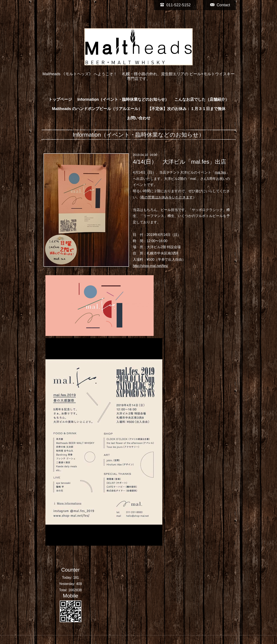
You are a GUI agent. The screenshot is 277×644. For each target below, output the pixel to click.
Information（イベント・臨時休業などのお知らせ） (123, 99)
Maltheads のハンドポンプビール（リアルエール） (97, 109)
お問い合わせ (139, 118)
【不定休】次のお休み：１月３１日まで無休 (187, 109)
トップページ (60, 99)
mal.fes (220, 172)
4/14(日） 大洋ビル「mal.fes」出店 (180, 162)
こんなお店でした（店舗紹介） (202, 99)
